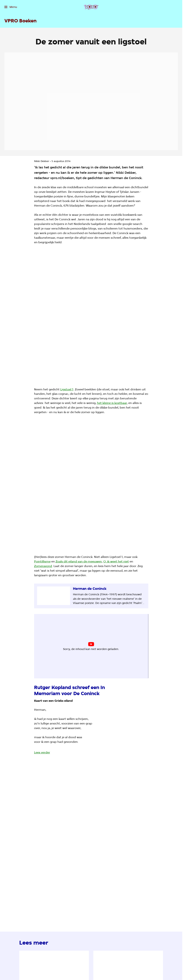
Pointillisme (42, 561)
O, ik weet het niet (116, 561)
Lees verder (42, 752)
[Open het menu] (11, 7)
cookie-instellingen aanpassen (78, 648)
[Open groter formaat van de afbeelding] (91, 316)
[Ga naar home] (91, 7)
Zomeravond (43, 566)
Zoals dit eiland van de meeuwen (79, 561)
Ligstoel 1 (67, 389)
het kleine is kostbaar (112, 403)
